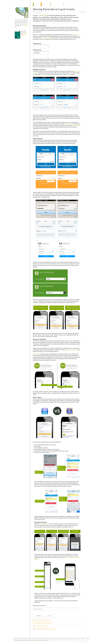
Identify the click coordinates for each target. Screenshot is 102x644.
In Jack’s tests (36, 354)
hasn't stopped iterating (44, 524)
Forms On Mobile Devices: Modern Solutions (42, 623)
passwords (38, 629)
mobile (54, 629)
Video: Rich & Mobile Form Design (40, 626)
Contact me (33, 640)
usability (42, 629)
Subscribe (37, 616)
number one (75, 35)
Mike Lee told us (76, 125)
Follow (48, 616)
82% (38, 35)
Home (21, 4)
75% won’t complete (46, 38)
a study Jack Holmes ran (72, 350)
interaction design (48, 629)
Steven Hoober (69, 124)
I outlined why (42, 15)
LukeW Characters (22, 13)
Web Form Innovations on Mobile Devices (42, 620)
